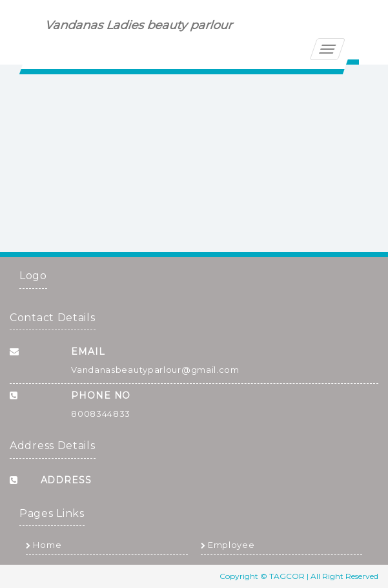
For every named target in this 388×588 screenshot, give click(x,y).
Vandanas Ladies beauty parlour (139, 25)
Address (66, 480)
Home (44, 545)
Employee (228, 545)
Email (88, 352)
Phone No (101, 395)
